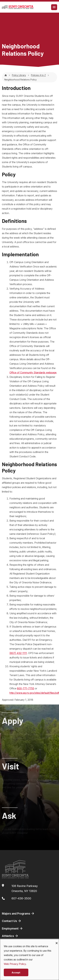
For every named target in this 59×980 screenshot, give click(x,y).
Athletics (10, 936)
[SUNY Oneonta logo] (18, 7)
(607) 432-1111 (18, 653)
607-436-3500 (21, 898)
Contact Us (12, 921)
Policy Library (19, 75)
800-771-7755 (26, 688)
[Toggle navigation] (54, 7)
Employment (12, 928)
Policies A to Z (38, 75)
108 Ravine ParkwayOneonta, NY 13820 (25, 888)
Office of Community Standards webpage (33, 373)
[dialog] (29, 959)
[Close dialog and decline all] (57, 941)
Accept (16, 972)
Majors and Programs (18, 913)
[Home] (6, 75)
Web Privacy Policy (15, 964)
